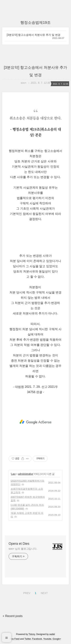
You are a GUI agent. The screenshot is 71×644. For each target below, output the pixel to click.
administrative (26, 474)
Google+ (57, 639)
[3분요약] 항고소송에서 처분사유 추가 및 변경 (34, 35)
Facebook (37, 639)
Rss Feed (15, 639)
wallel (52, 634)
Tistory (32, 634)
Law (13, 474)
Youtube (47, 639)
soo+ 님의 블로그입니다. (23, 549)
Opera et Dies (19, 544)
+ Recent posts (13, 616)
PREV (26, 593)
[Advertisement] (35, 422)
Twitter (28, 639)
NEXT (44, 593)
